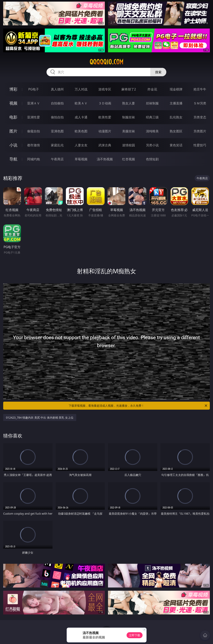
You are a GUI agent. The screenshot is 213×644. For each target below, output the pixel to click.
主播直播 (176, 103)
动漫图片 (105, 131)
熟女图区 (176, 131)
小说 (13, 145)
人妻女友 (81, 145)
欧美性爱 (105, 117)
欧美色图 (81, 131)
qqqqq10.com (106, 62)
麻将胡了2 (129, 89)
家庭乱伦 (57, 145)
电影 (13, 117)
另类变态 (200, 117)
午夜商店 (57, 159)
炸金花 (152, 89)
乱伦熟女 (176, 117)
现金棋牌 (176, 89)
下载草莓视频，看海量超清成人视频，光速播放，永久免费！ (138, 406)
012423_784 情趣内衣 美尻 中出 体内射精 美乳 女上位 (40, 418)
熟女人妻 (129, 103)
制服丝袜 (129, 117)
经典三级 (152, 117)
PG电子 (34, 89)
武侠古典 (105, 145)
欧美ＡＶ (81, 103)
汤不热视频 (105, 159)
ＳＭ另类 (200, 103)
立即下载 (135, 635)
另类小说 (152, 145)
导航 (13, 159)
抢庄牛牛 (200, 89)
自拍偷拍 (57, 103)
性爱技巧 (200, 145)
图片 (13, 131)
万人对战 (81, 89)
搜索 (158, 72)
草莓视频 (81, 159)
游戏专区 (105, 89)
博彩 (13, 89)
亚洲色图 (57, 131)
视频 (13, 103)
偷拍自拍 (57, 117)
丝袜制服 (152, 103)
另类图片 (200, 131)
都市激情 (34, 145)
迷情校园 (129, 145)
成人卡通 (81, 117)
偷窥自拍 (34, 131)
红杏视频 (129, 159)
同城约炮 (34, 159)
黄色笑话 (176, 145)
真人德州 (57, 89)
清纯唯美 (152, 131)
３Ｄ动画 (105, 103)
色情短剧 (152, 159)
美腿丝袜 (129, 131)
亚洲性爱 (34, 117)
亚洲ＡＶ (34, 103)
